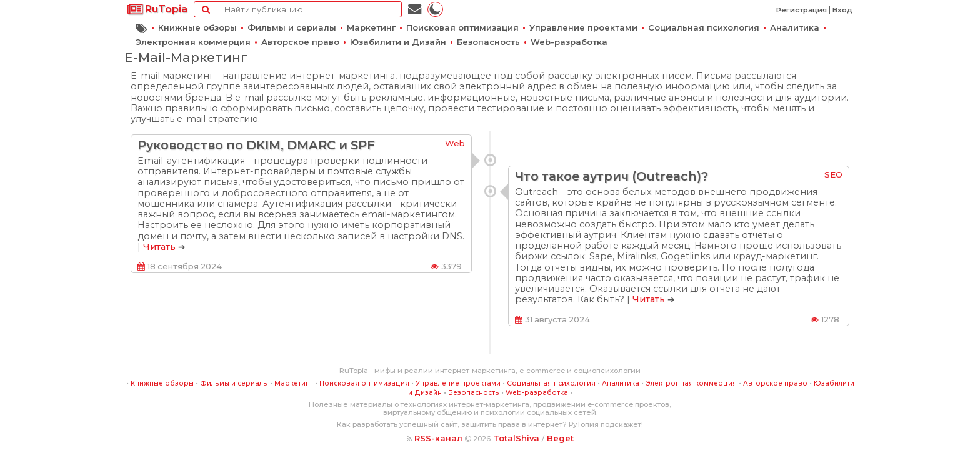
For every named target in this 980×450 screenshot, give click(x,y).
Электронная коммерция (193, 42)
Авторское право (300, 42)
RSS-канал (438, 438)
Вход (842, 10)
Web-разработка (569, 42)
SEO (833, 174)
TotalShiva (516, 438)
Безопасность (488, 42)
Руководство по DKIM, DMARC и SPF (256, 145)
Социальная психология (704, 27)
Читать (159, 247)
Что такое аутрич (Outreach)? (612, 176)
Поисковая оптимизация (462, 27)
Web (455, 143)
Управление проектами (583, 27)
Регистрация (802, 10)
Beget (560, 438)
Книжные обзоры (197, 27)
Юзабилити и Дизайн (398, 42)
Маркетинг (371, 27)
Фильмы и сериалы (292, 27)
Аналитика (795, 27)
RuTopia (157, 9)
